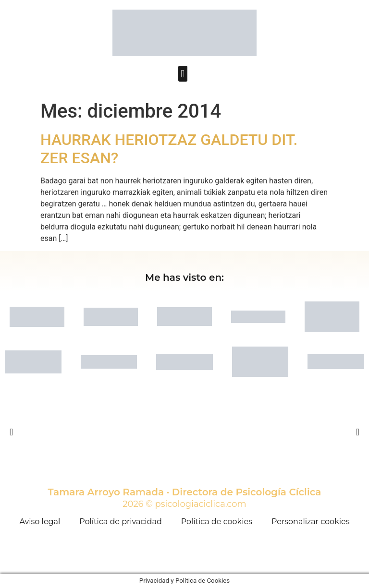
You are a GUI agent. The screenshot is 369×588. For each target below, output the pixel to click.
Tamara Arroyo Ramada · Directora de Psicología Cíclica (185, 492)
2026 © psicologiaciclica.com (184, 504)
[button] (183, 74)
